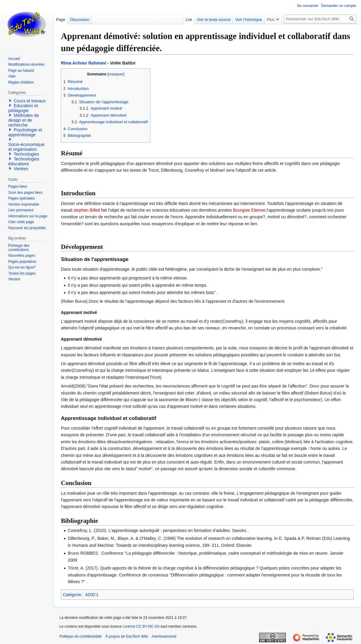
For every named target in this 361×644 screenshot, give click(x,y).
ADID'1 (92, 595)
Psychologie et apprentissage (25, 132)
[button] (10, 101)
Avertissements (164, 636)
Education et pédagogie (23, 108)
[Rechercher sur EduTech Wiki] (320, 19)
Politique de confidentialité (80, 636)
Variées (21, 169)
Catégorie (72, 595)
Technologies (26, 154)
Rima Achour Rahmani (84, 63)
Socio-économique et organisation (26, 147)
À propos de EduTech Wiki (127, 636)
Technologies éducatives (24, 161)
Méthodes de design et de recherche (23, 120)
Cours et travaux (30, 101)
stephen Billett (87, 210)
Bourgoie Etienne (249, 210)
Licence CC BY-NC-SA (141, 626)
